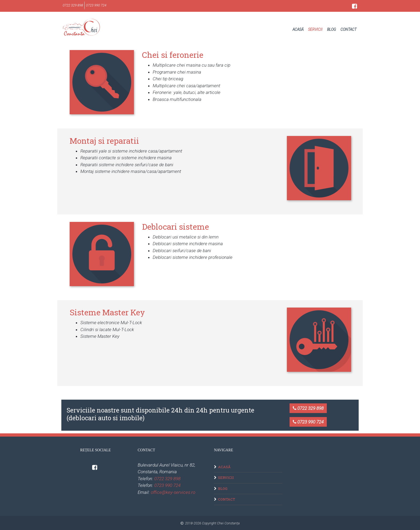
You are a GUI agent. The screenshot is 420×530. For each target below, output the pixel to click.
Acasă (298, 29)
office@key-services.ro (173, 492)
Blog (331, 29)
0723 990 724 (308, 422)
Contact (348, 29)
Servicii (315, 29)
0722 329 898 (308, 408)
